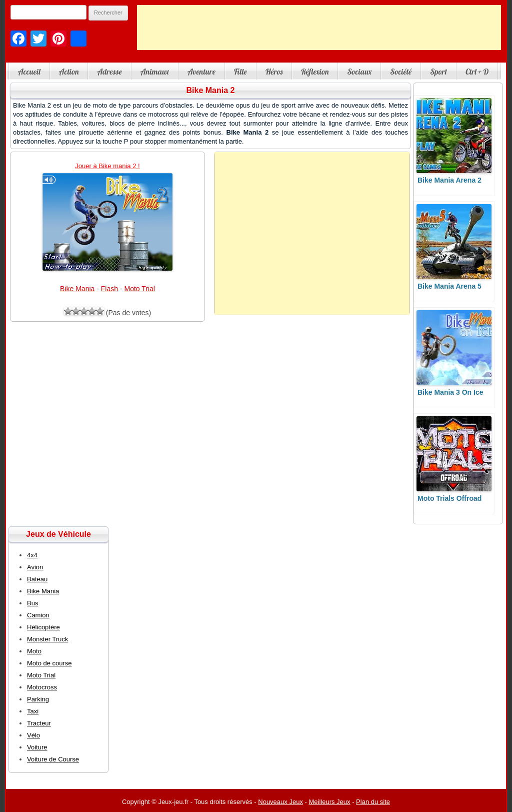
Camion (38, 615)
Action (69, 72)
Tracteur (39, 723)
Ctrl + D (477, 72)
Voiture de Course (53, 759)
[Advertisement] (319, 28)
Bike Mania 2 (211, 90)
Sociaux (359, 72)
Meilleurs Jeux (329, 802)
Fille (240, 72)
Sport (438, 72)
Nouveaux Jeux (280, 802)
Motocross (42, 687)
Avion (35, 567)
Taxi (33, 711)
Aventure (201, 72)
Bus (32, 603)
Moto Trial (139, 289)
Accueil (29, 72)
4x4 (32, 555)
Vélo (33, 735)
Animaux (155, 72)
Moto (34, 651)
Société (401, 72)
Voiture (37, 747)
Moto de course (49, 663)
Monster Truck (47, 639)
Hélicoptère (43, 627)
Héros (274, 72)
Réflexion (315, 72)
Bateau (37, 579)
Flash (109, 289)
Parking (38, 699)
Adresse (109, 72)
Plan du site (373, 802)
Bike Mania (77, 289)
